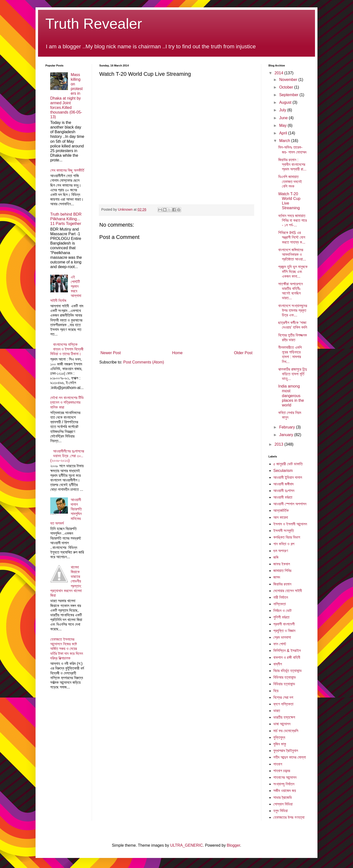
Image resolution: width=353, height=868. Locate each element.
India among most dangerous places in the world (291, 396)
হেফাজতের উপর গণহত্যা (289, 817)
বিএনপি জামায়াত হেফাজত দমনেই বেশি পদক (290, 181)
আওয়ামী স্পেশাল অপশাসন (290, 504)
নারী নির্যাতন (281, 597)
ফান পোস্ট (280, 644)
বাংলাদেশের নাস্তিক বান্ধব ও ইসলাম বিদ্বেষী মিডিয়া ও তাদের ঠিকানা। (67, 349)
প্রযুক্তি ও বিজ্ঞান (284, 631)
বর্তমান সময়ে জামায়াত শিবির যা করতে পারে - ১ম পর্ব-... (292, 220)
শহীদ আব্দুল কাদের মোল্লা (290, 757)
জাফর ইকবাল (282, 564)
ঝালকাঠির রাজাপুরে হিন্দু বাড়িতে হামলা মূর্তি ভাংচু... (293, 374)
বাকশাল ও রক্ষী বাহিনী (287, 657)
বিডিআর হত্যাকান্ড (285, 677)
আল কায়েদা (281, 517)
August (286, 102)
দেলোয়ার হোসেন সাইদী (288, 591)
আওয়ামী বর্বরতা (283, 497)
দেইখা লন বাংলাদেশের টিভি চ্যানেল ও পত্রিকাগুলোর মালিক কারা (67, 402)
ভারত (277, 711)
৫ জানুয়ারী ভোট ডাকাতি (288, 464)
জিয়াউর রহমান (282, 584)
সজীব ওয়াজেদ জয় (285, 791)
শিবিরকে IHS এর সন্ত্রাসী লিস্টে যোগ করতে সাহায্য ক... (292, 237)
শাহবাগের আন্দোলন (285, 777)
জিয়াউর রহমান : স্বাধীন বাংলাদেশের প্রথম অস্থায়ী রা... (292, 164)
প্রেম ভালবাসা (282, 637)
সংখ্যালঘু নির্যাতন (284, 784)
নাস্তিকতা (280, 604)
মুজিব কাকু (280, 744)
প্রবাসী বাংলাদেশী (284, 624)
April (284, 133)
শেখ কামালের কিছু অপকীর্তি (67, 170)
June (284, 118)
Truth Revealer (94, 24)
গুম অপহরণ (281, 551)
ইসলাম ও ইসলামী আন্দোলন (290, 524)
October (287, 87)
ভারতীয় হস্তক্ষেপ (284, 717)
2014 (279, 73)
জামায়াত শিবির (282, 571)
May (284, 125)
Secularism (283, 471)
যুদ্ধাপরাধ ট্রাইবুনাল (286, 751)
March (285, 141)
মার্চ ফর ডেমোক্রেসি (286, 731)
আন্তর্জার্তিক (281, 511)
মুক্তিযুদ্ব (279, 737)
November (289, 80)
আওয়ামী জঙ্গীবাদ (284, 484)
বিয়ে (276, 691)
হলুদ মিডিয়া (281, 811)
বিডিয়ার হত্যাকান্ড (284, 684)
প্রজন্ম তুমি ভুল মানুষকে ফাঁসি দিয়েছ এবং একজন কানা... (293, 271)
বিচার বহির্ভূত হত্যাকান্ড (288, 671)
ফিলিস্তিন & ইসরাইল (287, 651)
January (287, 435)
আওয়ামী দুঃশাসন (284, 491)
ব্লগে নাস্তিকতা (283, 704)
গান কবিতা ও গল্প (284, 544)
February (288, 427)
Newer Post (111, 353)
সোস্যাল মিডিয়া (283, 804)
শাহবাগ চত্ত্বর (282, 771)
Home (177, 353)
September (289, 95)
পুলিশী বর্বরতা (281, 617)
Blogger (233, 845)
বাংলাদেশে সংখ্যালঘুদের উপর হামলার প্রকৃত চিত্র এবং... (293, 310)
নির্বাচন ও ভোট (282, 611)
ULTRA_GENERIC (186, 845)
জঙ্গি (276, 557)
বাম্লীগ (278, 664)
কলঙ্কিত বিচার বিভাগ (287, 537)
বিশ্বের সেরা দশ (283, 697)
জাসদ (277, 577)
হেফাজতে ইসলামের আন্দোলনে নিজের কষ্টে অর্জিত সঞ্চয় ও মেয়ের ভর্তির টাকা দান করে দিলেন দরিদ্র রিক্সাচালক (67, 649)
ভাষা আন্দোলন (282, 724)
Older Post (243, 353)
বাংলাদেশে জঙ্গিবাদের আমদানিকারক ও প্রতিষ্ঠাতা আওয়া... (292, 254)
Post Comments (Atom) (144, 362)
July (283, 110)
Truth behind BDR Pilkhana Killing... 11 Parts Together (66, 219)
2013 (279, 444)
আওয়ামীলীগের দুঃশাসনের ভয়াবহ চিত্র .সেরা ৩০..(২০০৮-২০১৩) (67, 456)
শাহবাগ (278, 764)
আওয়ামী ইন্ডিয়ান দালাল (288, 477)
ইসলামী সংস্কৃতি (284, 531)
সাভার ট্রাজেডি (283, 797)
